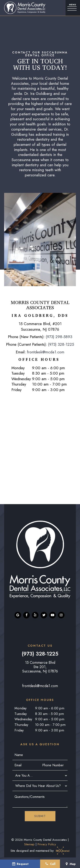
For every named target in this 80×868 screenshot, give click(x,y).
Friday (16, 390)
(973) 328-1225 (61, 344)
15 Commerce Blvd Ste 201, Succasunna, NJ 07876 (40, 667)
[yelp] (35, 615)
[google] (18, 615)
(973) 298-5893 (59, 337)
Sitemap (29, 844)
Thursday (19, 384)
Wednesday (21, 379)
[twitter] (44, 615)
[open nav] (73, 8)
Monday (18, 368)
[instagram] (61, 615)
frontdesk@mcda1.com (46, 352)
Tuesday (18, 373)
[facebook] (26, 615)
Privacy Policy (47, 844)
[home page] (24, 8)
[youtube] (53, 615)
